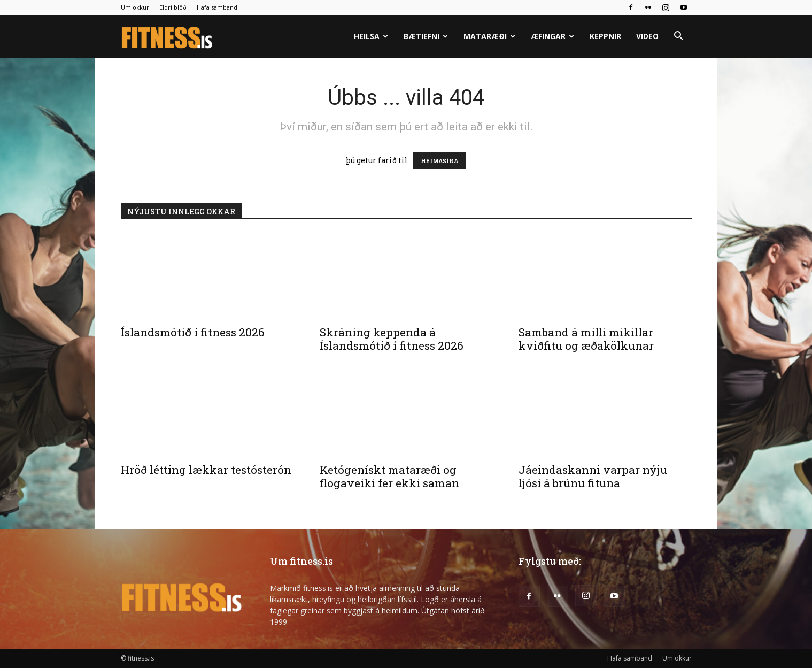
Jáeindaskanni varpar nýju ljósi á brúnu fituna (593, 476)
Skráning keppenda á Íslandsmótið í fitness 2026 (392, 339)
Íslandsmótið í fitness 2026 (193, 332)
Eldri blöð (173, 7)
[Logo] (168, 37)
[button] (679, 37)
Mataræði (489, 36)
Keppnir (605, 36)
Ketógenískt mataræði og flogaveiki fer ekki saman (389, 476)
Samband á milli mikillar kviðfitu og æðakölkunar (586, 339)
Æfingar (552, 36)
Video (647, 36)
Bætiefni (426, 36)
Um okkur (135, 7)
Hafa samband (217, 7)
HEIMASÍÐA (439, 161)
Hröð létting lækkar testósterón (206, 470)
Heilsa (371, 36)
